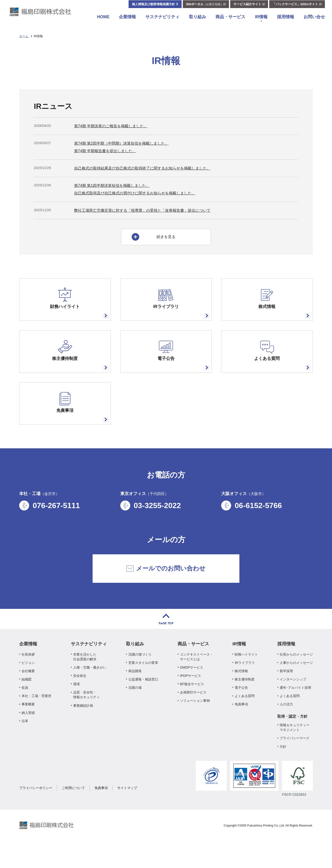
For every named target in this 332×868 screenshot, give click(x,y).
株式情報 (241, 691)
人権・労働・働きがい (90, 687)
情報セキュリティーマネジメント (295, 747)
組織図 (27, 699)
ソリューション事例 (195, 721)
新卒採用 (286, 691)
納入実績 (28, 733)
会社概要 (28, 691)
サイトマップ (127, 808)
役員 (25, 707)
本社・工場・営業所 (36, 716)
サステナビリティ (162, 22)
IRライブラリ (245, 683)
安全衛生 (80, 696)
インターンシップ (293, 699)
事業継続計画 (83, 726)
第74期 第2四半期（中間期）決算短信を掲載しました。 (121, 143)
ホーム (24, 36)
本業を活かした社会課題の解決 (85, 677)
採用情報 (286, 22)
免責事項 (241, 724)
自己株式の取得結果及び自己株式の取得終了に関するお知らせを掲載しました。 (142, 168)
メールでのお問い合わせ (166, 588)
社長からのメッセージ (296, 674)
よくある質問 (245, 716)
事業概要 (28, 724)
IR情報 (261, 22)
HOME (103, 22)
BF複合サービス (192, 704)
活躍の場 (135, 707)
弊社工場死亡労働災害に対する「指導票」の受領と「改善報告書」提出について (142, 210)
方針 (283, 766)
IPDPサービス (191, 696)
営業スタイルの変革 (143, 683)
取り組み (197, 22)
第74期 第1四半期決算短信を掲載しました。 (112, 186)
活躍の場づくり (140, 674)
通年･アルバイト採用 (295, 707)
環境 (76, 704)
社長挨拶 (28, 674)
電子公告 (241, 707)
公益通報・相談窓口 (143, 699)
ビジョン (28, 683)
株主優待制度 (245, 699)
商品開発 (135, 691)
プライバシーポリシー (36, 808)
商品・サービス (230, 22)
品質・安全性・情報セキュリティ (86, 715)
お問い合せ (314, 22)
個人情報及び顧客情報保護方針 (153, 9)
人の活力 (286, 724)
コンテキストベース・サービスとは (197, 677)
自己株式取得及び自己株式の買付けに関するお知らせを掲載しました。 (135, 193)
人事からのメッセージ (296, 683)
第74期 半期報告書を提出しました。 (105, 151)
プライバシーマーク (295, 758)
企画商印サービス (193, 712)
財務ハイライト (246, 674)
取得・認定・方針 (292, 736)
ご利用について (73, 808)
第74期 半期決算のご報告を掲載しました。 (111, 126)
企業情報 (127, 22)
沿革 (25, 741)
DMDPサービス (192, 687)
